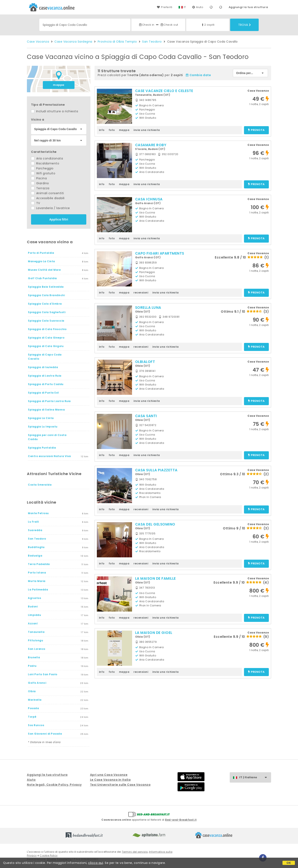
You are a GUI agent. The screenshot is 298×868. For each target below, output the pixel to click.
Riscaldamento (45, 163)
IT (185, 7)
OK (289, 863)
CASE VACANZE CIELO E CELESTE (164, 91)
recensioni (141, 293)
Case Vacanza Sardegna (73, 42)
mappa (59, 85)
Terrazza (40, 188)
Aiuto (198, 7)
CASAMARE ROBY (151, 145)
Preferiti (165, 7)
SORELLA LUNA (148, 308)
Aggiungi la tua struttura (248, 7)
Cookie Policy (49, 855)
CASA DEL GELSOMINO (155, 524)
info (102, 130)
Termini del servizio (135, 852)
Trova (245, 25)
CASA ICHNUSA (149, 199)
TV (36, 203)
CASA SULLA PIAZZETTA (156, 470)
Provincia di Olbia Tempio (117, 42)
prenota (256, 130)
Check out (169, 25)
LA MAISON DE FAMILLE (156, 578)
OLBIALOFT (145, 362)
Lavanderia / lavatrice (50, 208)
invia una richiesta (147, 130)
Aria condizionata (47, 158)
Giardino (40, 183)
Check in (147, 25)
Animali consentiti (47, 193)
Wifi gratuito (43, 173)
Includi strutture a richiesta (55, 111)
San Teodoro (152, 42)
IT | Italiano (255, 778)
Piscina (39, 178)
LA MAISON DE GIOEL (154, 633)
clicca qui (96, 863)
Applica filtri (59, 219)
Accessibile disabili (48, 198)
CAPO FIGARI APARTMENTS (160, 253)
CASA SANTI (146, 416)
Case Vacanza (38, 42)
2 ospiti (208, 25)
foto (112, 130)
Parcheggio (42, 168)
